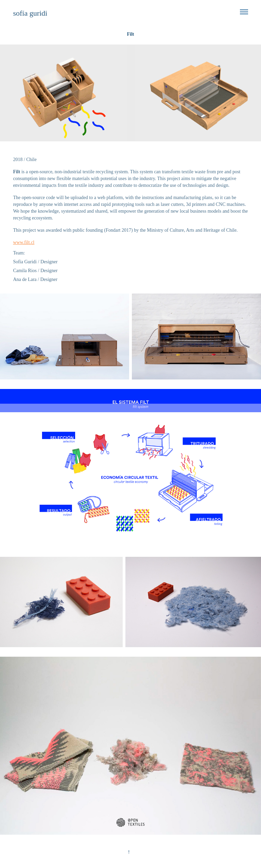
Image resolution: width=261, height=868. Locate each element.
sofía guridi (30, 13)
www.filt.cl (24, 242)
